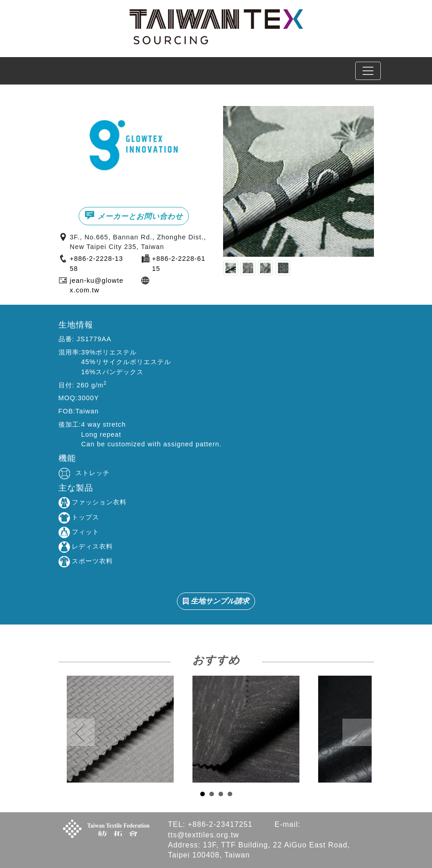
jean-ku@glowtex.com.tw (97, 286)
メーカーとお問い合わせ (134, 215)
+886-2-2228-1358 (97, 264)
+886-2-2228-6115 (179, 264)
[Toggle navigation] (368, 71)
